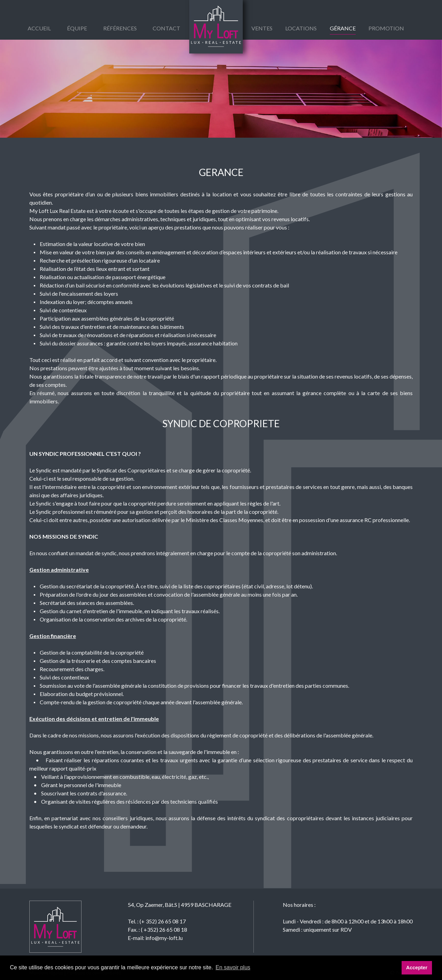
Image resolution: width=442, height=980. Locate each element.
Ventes (262, 28)
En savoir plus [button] (233, 967)
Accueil (39, 28)
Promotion (386, 28)
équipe (77, 28)
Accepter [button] (417, 968)
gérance (343, 28)
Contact (166, 28)
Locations (301, 28)
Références (120, 28)
